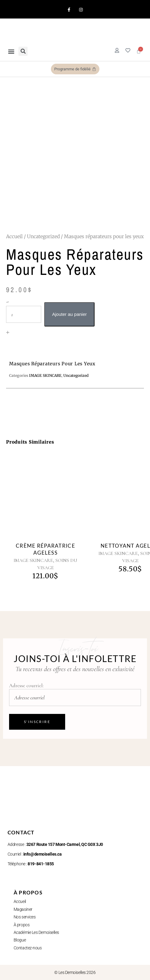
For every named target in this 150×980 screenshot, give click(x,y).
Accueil (14, 236)
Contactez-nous (28, 948)
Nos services (25, 917)
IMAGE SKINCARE (33, 560)
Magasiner (23, 909)
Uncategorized (43, 236)
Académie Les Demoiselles (36, 932)
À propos (22, 925)
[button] (11, 51)
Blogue (20, 940)
